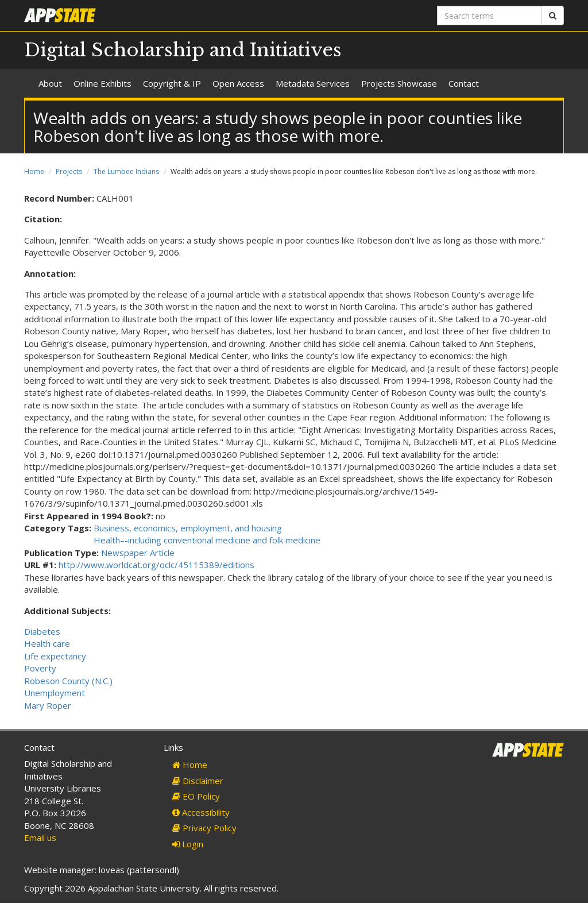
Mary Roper (48, 705)
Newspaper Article (138, 553)
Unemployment (55, 693)
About (50, 83)
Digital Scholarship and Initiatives (183, 50)
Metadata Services (313, 83)
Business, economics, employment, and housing (188, 528)
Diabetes (42, 631)
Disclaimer (198, 781)
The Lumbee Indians (126, 171)
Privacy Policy (204, 828)
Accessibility (201, 812)
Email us (40, 838)
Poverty (40, 668)
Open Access (238, 83)
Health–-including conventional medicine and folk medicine (207, 540)
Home (34, 171)
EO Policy (196, 796)
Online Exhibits (102, 83)
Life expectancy (55, 656)
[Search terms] (490, 16)
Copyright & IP (172, 83)
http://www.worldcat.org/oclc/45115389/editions (156, 565)
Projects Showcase (399, 83)
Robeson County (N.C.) (68, 681)
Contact (464, 83)
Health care (47, 643)
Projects (69, 171)
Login (188, 844)
